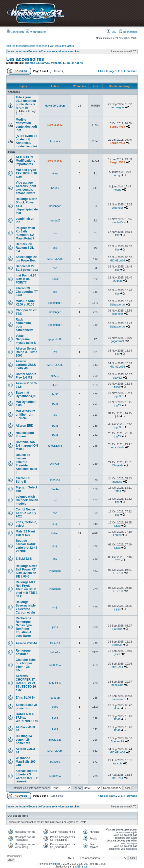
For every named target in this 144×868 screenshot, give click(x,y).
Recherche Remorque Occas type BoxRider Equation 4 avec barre (24, 627)
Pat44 (55, 489)
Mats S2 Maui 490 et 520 (25, 533)
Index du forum (17, 51)
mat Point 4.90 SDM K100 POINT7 (26, 279)
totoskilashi (55, 446)
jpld (55, 415)
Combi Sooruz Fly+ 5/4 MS (26, 376)
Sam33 (45, 63)
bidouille (55, 652)
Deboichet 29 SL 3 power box (27, 268)
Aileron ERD (25, 426)
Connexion (15, 32)
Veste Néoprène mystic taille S (26, 339)
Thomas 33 (32, 63)
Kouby (55, 188)
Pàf (55, 352)
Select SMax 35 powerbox (27, 707)
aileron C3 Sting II (23, 480)
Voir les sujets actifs (62, 46)
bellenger (55, 206)
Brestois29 (55, 740)
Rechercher (128, 32)
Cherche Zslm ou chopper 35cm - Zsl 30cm (26, 665)
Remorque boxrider (23, 652)
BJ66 (55, 718)
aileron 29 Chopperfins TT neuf (27, 292)
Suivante (132, 71)
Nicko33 (55, 643)
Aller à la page (106, 71)
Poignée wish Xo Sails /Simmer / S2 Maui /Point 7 (25, 233)
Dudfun (55, 279)
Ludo (66, 63)
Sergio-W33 (55, 125)
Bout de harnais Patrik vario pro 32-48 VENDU (26, 546)
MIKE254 (55, 665)
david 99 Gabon (55, 106)
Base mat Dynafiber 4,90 (26, 394)
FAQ (112, 32)
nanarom (55, 698)
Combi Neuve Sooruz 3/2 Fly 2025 (26, 513)
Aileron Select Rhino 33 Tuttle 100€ (27, 352)
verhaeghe (117, 107)
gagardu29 (55, 339)
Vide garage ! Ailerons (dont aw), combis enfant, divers (26, 188)
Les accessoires (70, 51)
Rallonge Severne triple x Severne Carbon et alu (26, 607)
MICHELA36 (55, 259)
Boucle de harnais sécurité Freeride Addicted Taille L (26, 464)
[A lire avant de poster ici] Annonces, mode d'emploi (27, 141)
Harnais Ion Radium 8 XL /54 (25, 248)
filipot (55, 385)
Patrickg (117, 629)
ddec (55, 707)
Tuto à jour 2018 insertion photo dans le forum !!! (26, 103)
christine (77, 63)
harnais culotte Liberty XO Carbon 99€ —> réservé (27, 776)
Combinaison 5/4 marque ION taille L (27, 446)
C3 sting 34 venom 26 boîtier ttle (24, 740)
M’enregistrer (36, 32)
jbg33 (55, 394)
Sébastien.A (55, 303)
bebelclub (55, 683)
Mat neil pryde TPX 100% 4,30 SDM (26, 173)
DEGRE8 (55, 571)
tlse (55, 233)
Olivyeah (55, 464)
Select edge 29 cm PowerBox (26, 259)
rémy (55, 173)
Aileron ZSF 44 (26, 643)
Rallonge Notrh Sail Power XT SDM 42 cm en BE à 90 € (27, 571)
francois (56, 63)
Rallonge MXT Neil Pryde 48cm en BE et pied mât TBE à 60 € (27, 589)
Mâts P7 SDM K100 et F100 (25, 303)
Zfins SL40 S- (25, 698)
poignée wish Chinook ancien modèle (27, 500)
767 (55, 559)
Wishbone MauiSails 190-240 (26, 762)
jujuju (55, 524)
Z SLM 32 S (24, 559)
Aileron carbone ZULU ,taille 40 (26, 365)
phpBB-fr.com (81, 867)
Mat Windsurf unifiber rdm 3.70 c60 (25, 415)
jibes (55, 627)
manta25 (55, 220)
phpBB (56, 864)
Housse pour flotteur (25, 435)
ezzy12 (55, 376)
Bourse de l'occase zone (43, 51)
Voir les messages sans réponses (27, 46)
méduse (55, 480)
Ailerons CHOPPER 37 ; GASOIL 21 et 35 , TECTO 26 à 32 (26, 683)
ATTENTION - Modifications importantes (25, 161)
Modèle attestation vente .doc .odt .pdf (26, 125)
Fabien (55, 533)
